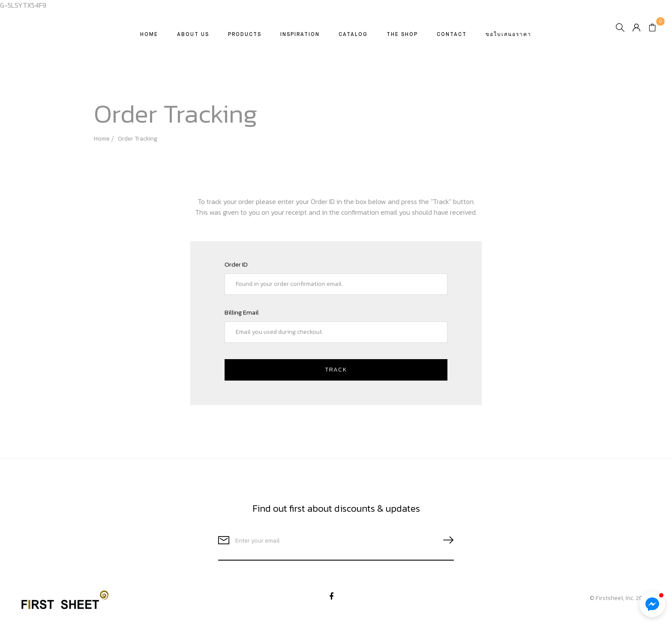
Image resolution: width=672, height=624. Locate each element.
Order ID (236, 264)
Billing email (242, 312)
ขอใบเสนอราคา (509, 39)
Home (150, 39)
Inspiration (300, 39)
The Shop (403, 39)
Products (245, 39)
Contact (452, 39)
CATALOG (354, 39)
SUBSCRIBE (445, 540)
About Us (193, 39)
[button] (652, 604)
